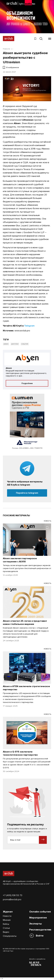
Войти (40, 936)
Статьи (6, 928)
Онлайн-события (40, 912)
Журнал (8, 912)
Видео (6, 932)
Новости (7, 916)
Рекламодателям (40, 930)
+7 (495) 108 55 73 (13, 895)
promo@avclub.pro (12, 899)
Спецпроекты (10, 936)
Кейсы (6, 924)
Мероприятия (38, 918)
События (25, 344)
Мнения (7, 920)
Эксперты (35, 924)
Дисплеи (15, 344)
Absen (6, 344)
